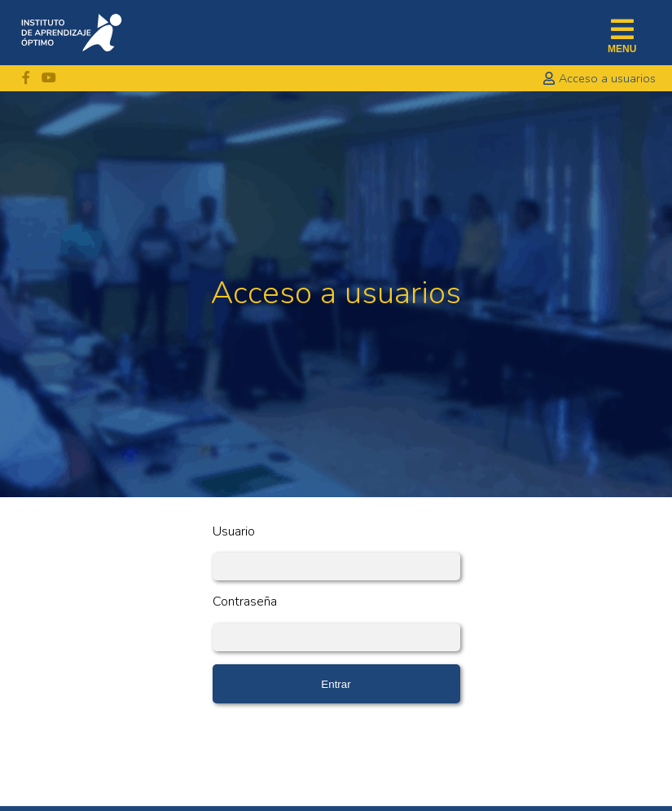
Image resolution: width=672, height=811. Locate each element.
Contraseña (245, 602)
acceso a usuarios (607, 78)
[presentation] (336, 748)
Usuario (234, 532)
